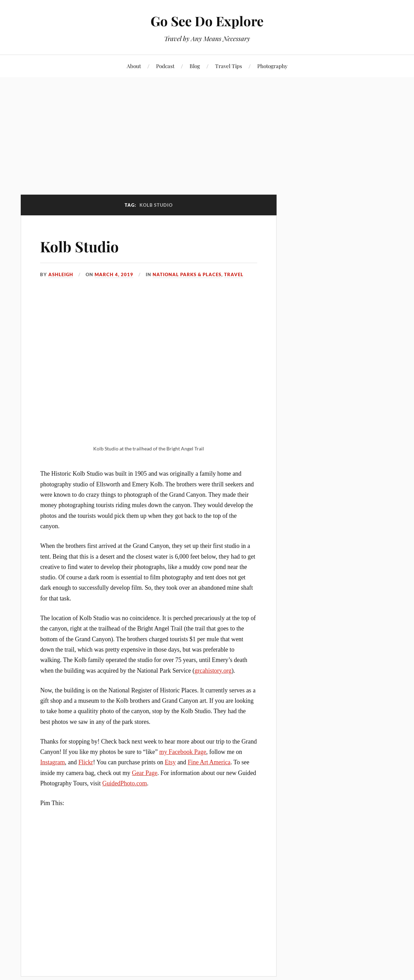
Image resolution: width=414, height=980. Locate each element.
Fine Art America (209, 762)
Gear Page (145, 773)
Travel (234, 274)
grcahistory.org (213, 671)
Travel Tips (229, 66)
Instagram (52, 762)
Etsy (170, 762)
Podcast (165, 66)
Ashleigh (61, 274)
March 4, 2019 (114, 274)
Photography (272, 66)
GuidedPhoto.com (124, 783)
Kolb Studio (81, 246)
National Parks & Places (187, 274)
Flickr (86, 762)
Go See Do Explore (207, 21)
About (134, 66)
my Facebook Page (183, 752)
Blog (195, 66)
